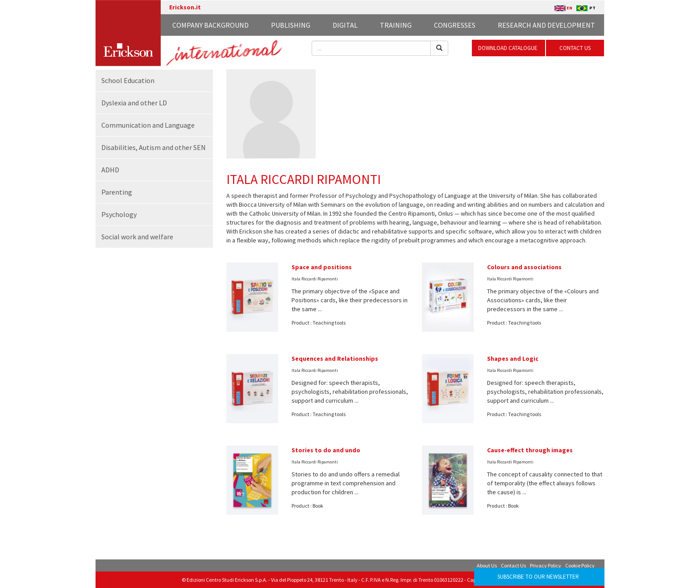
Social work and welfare (137, 237)
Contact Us (513, 565)
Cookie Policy (580, 565)
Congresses (455, 25)
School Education (128, 80)
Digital (345, 25)
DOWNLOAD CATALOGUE (508, 48)
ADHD (110, 170)
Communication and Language (148, 125)
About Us (487, 565)
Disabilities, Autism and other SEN (154, 147)
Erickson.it (185, 7)
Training (396, 25)
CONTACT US (575, 48)
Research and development (546, 25)
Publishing (291, 25)
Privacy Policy (546, 565)
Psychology (119, 214)
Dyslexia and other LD (134, 103)
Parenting (117, 192)
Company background (210, 25)
